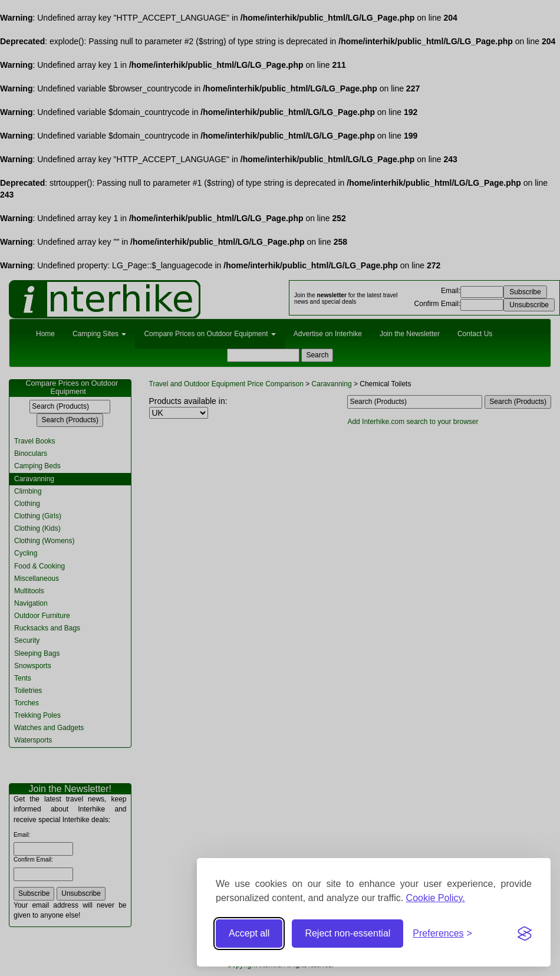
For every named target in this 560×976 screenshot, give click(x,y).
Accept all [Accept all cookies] (249, 933)
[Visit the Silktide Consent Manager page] (525, 934)
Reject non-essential (347, 933)
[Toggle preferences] (442, 934)
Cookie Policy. (436, 898)
